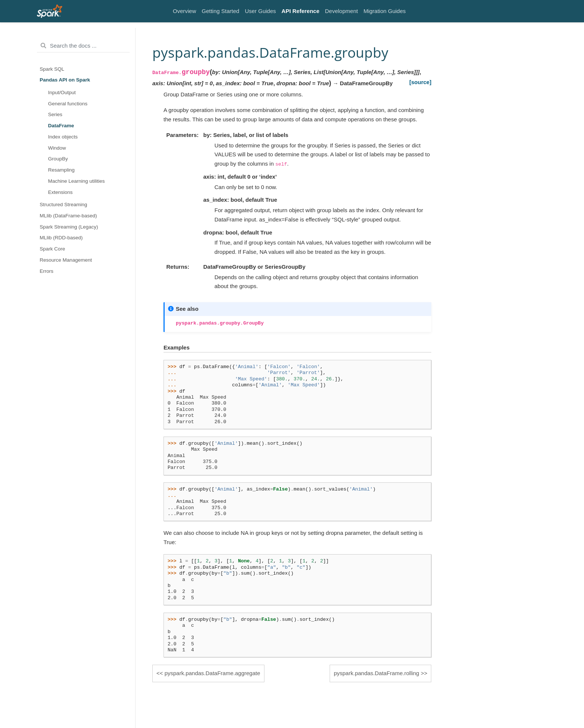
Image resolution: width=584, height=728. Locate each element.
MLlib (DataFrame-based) (69, 216)
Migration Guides (385, 11)
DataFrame (61, 126)
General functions (68, 104)
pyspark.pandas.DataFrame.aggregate (212, 673)
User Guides (260, 11)
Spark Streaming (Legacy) (69, 227)
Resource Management (66, 260)
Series (55, 114)
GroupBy (58, 159)
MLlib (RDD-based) (61, 238)
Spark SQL (52, 69)
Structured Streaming (64, 205)
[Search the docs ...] (83, 46)
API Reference (301, 11)
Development (342, 11)
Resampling (61, 170)
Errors (47, 271)
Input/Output (62, 92)
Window (57, 148)
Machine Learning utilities (76, 181)
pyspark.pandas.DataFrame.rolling (376, 673)
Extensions (60, 192)
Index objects (63, 137)
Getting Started (221, 11)
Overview (185, 11)
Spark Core (53, 249)
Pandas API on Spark (65, 80)
